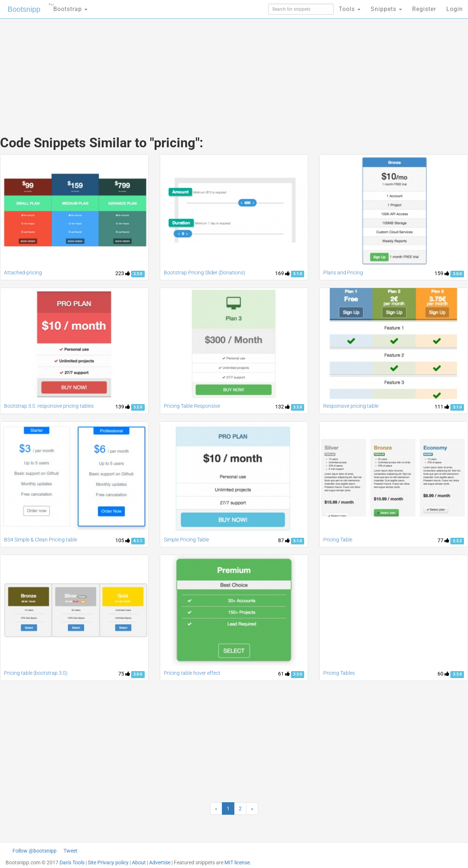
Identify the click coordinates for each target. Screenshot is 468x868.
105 (123, 540)
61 (284, 674)
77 (443, 540)
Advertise (160, 862)
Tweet (71, 851)
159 (442, 273)
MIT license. (238, 862)
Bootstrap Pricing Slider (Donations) (205, 273)
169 (282, 273)
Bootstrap (68, 7)
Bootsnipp (24, 9)
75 (124, 674)
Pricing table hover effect (192, 673)
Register (424, 9)
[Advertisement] (179, 70)
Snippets (386, 9)
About (139, 862)
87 (284, 540)
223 (123, 273)
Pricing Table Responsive (192, 406)
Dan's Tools (72, 862)
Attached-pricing (23, 273)
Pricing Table (338, 540)
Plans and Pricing (343, 273)
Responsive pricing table (351, 406)
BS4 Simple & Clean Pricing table (41, 540)
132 (282, 407)
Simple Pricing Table (186, 540)
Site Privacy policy (108, 862)
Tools (350, 9)
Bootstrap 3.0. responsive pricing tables (49, 406)
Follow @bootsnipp (35, 851)
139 (123, 407)
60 (443, 674)
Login (455, 9)
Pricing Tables (339, 673)
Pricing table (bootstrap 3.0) (36, 673)
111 (442, 407)
